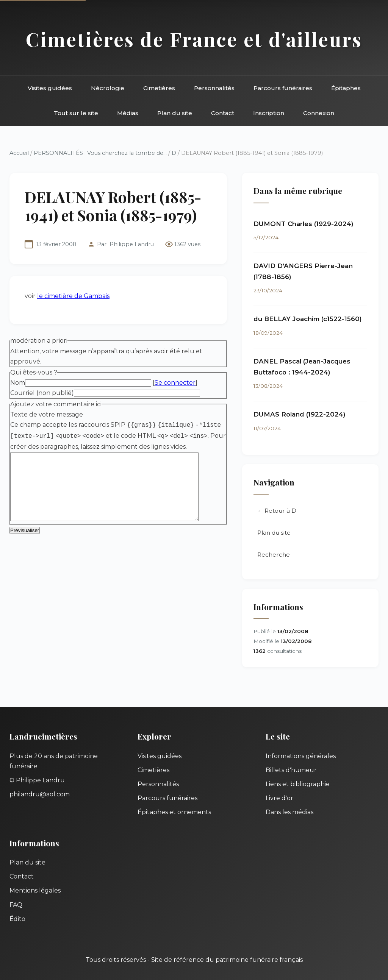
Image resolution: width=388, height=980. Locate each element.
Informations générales (301, 756)
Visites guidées (50, 88)
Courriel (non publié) (42, 393)
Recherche (274, 555)
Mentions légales (35, 890)
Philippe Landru (132, 244)
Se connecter (175, 383)
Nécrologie (108, 88)
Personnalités (214, 88)
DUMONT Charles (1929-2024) (304, 224)
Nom (18, 383)
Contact (223, 113)
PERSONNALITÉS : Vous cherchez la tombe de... (100, 153)
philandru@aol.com (40, 794)
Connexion (319, 113)
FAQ (16, 905)
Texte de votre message (47, 414)
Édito (17, 919)
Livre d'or (279, 798)
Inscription (269, 113)
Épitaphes (346, 88)
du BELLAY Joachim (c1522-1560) (308, 319)
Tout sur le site (76, 113)
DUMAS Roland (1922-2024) (300, 414)
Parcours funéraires (283, 88)
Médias (128, 113)
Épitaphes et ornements (174, 812)
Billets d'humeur (291, 770)
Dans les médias (289, 812)
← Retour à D (277, 511)
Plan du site (175, 113)
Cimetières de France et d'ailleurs (194, 39)
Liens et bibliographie (298, 784)
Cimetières (159, 88)
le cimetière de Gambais (73, 296)
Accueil (19, 153)
